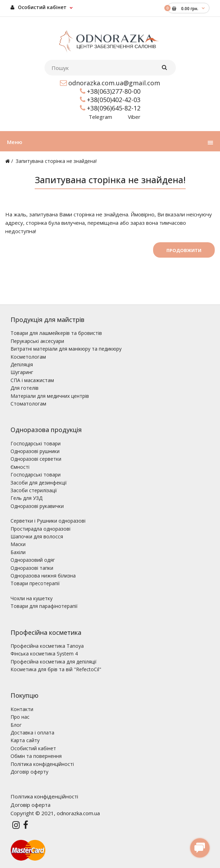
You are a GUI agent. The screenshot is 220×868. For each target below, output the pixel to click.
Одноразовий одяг (33, 560)
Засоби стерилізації (34, 490)
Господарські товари (36, 443)
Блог (16, 725)
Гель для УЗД (26, 498)
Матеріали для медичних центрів (50, 396)
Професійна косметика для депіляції (54, 662)
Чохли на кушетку (32, 598)
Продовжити (184, 250)
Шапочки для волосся (37, 536)
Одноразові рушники (35, 451)
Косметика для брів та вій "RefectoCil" (56, 669)
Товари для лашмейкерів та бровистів (56, 333)
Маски (18, 544)
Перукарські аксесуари (37, 341)
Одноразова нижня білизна (43, 576)
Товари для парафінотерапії (44, 606)
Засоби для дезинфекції (39, 483)
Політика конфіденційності (42, 764)
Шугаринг (22, 372)
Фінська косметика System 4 (44, 654)
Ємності (20, 467)
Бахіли (18, 552)
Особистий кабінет (39, 7)
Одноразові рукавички (37, 506)
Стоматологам (28, 404)
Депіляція (22, 364)
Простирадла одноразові (40, 529)
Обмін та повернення (36, 756)
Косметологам (28, 357)
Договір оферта (30, 805)
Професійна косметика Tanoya (47, 646)
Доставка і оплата (32, 733)
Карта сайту (25, 740)
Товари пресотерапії (35, 583)
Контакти (22, 709)
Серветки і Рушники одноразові (48, 521)
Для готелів (25, 388)
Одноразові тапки (32, 568)
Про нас (20, 717)
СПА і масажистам (32, 380)
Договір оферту (29, 772)
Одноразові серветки (36, 459)
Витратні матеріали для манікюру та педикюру (66, 349)
